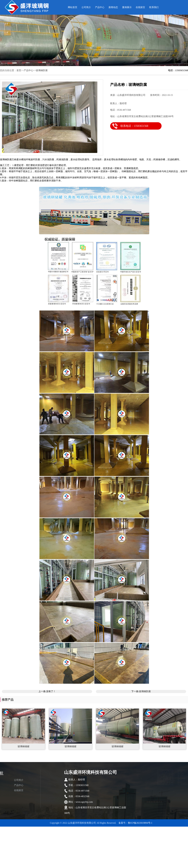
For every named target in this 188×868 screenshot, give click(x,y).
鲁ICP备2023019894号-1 (140, 823)
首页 (19, 70)
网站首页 (73, 7)
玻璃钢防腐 (42, 70)
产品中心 (100, 7)
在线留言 (140, 7)
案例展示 (127, 7)
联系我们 (154, 7)
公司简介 (86, 7)
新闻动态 (113, 7)
